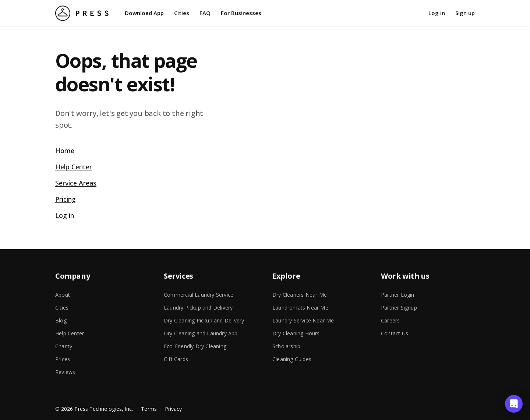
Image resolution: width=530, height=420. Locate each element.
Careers (390, 320)
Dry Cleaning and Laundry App (201, 333)
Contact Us (395, 333)
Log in (437, 13)
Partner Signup (399, 308)
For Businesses (241, 13)
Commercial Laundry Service (199, 295)
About (63, 295)
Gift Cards (176, 359)
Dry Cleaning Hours (296, 333)
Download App (144, 13)
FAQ (205, 13)
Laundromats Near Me (300, 308)
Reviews (65, 372)
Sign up (465, 13)
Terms (149, 409)
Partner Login (398, 295)
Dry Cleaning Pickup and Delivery (204, 320)
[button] (514, 404)
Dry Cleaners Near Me (300, 295)
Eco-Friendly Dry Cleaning (195, 346)
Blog (61, 320)
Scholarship (286, 346)
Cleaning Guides (292, 359)
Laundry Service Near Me (303, 320)
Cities (182, 13)
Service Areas (76, 183)
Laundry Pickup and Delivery (198, 308)
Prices (63, 359)
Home (65, 151)
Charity (64, 346)
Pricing (66, 199)
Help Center (74, 167)
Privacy (174, 409)
